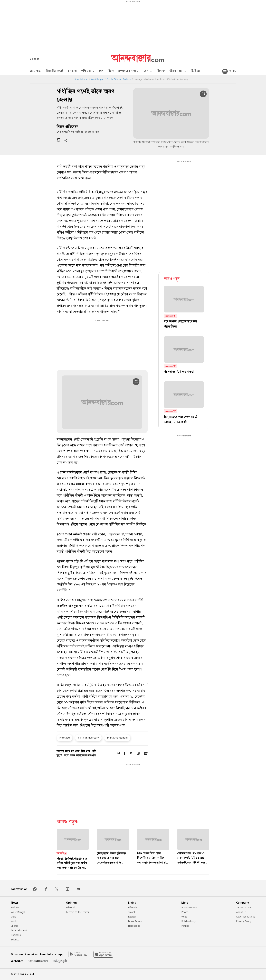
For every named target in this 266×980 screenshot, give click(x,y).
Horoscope (134, 926)
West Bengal (97, 79)
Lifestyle (133, 907)
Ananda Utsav (189, 907)
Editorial (70, 907)
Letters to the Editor (78, 912)
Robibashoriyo (189, 921)
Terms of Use (244, 907)
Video (184, 917)
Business (16, 935)
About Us (241, 912)
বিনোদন (161, 71)
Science (15, 939)
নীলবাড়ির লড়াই (54, 71)
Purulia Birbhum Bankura (119, 79)
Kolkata (15, 907)
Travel (131, 912)
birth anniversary (88, 738)
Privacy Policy (244, 921)
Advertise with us (246, 917)
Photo (185, 912)
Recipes (132, 917)
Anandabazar (81, 79)
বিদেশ (111, 71)
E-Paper (34, 59)
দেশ (101, 71)
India (14, 917)
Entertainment (19, 930)
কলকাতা (72, 71)
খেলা (148, 71)
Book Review (135, 921)
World (14, 921)
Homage (65, 738)
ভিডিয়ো (195, 71)
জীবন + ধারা (178, 71)
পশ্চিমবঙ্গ (88, 71)
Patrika (185, 926)
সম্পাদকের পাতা (129, 71)
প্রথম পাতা (36, 71)
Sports (15, 926)
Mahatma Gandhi (117, 738)
